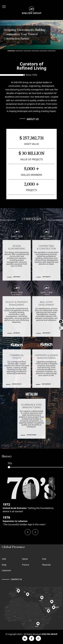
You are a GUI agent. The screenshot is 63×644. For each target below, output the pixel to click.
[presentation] (28, 532)
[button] (11, 51)
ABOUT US (33, 119)
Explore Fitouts (17, 384)
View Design (17, 277)
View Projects (46, 277)
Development (46, 333)
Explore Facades (31, 435)
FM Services (17, 333)
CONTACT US (16, 579)
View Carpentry (46, 384)
